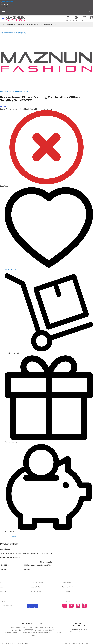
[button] (46, 11)
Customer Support (7, 587)
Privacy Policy (36, 591)
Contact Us (66, 591)
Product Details (10, 536)
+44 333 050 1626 (8, 1)
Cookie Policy (36, 587)
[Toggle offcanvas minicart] (91, 19)
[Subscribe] (33, 606)
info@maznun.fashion (81, 629)
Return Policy (5, 591)
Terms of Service (68, 587)
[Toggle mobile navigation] (3, 19)
